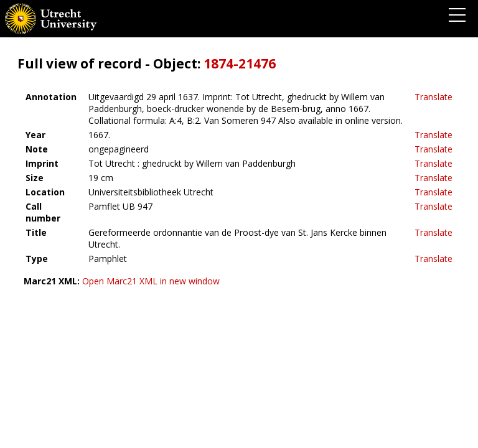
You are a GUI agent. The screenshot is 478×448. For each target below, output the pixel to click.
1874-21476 (240, 63)
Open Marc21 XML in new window (151, 281)
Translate (433, 97)
